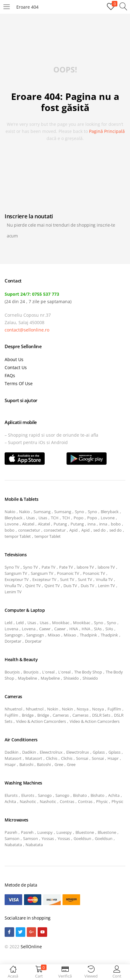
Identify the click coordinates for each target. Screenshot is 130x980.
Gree (59, 764)
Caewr (45, 629)
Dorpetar (13, 641)
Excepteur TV (17, 579)
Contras (67, 801)
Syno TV (12, 567)
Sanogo (45, 795)
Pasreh (11, 832)
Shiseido (71, 678)
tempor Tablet (18, 536)
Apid (73, 530)
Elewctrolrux (51, 752)
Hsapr (113, 758)
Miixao (54, 635)
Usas (30, 518)
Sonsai (82, 758)
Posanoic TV (68, 573)
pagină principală (107, 131)
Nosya (83, 709)
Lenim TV (106, 586)
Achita (114, 795)
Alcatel (28, 524)
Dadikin (12, 752)
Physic (102, 801)
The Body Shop (88, 672)
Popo (79, 518)
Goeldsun (82, 838)
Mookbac (61, 623)
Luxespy (45, 832)
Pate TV (49, 567)
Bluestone (85, 832)
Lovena (11, 629)
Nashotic (28, 801)
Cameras (61, 715)
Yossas (48, 838)
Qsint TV (33, 586)
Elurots (11, 795)
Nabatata (13, 845)
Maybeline (27, 678)
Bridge (28, 715)
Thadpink (88, 635)
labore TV (85, 567)
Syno (79, 512)
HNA (74, 629)
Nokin (53, 709)
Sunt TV (67, 579)
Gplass (99, 752)
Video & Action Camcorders (41, 721)
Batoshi (26, 764)
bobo (116, 524)
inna (91, 524)
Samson (12, 838)
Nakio (10, 512)
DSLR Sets (101, 715)
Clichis (52, 758)
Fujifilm (114, 709)
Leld (8, 623)
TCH (55, 518)
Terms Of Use (19, 383)
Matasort (13, 758)
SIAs (98, 629)
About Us (14, 359)
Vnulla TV (104, 579)
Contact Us (16, 367)
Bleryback (110, 512)
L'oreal (48, 672)
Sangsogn (14, 635)
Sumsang (42, 512)
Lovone (108, 518)
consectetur (29, 530)
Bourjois (12, 672)
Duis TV (70, 586)
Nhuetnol (13, 709)
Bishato (80, 795)
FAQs (10, 375)
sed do (100, 530)
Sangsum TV (16, 573)
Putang (60, 524)
